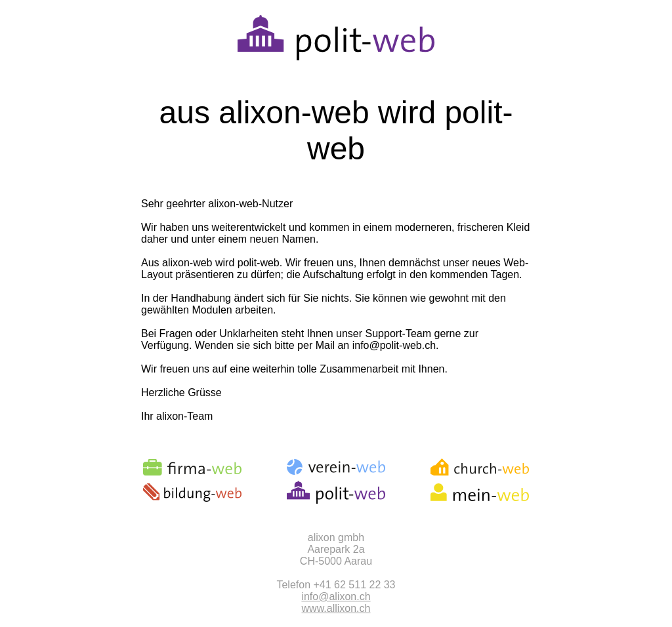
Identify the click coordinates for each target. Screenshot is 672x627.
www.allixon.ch (336, 608)
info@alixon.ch (336, 597)
